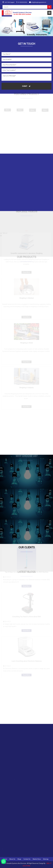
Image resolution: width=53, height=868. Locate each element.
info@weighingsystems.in (39, 2)
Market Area (37, 859)
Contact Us (27, 859)
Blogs (19, 859)
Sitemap (46, 859)
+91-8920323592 (22, 2)
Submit (26, 86)
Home (5, 859)
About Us (12, 859)
